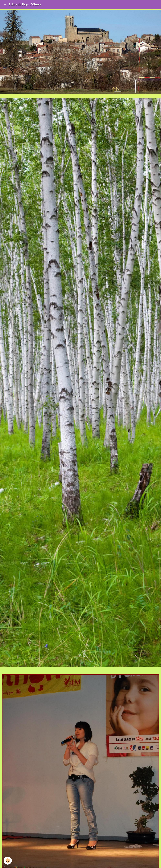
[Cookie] (8, 861)
